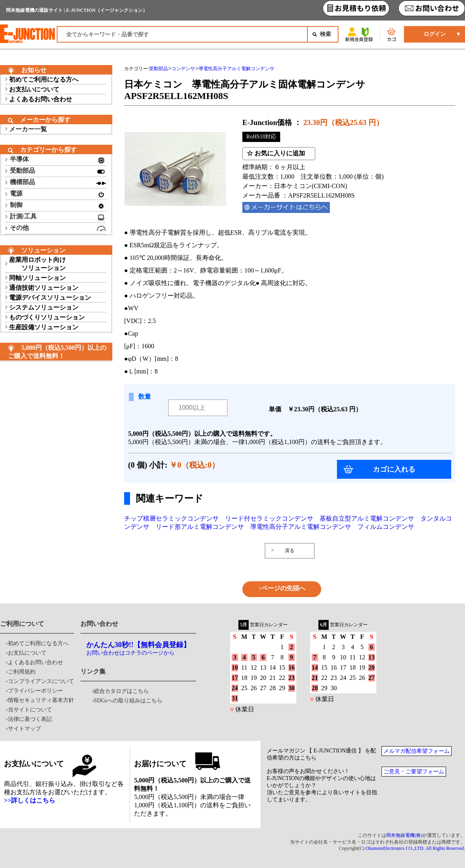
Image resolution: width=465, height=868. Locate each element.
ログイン (435, 34)
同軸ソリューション (37, 278)
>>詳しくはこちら (30, 800)
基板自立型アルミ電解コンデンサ (367, 518)
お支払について (27, 653)
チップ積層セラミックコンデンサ (171, 518)
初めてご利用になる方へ (44, 79)
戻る (290, 551)
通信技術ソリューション (44, 288)
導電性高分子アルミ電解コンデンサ (301, 527)
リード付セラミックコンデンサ (269, 518)
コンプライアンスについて (41, 681)
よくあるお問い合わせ (41, 99)
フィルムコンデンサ (386, 527)
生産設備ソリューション (44, 327)
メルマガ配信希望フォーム (417, 751)
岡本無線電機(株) (404, 835)
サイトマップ (24, 729)
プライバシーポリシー (35, 691)
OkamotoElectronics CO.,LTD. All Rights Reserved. (415, 848)
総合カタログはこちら (121, 691)
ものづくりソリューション (47, 317)
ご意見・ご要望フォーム (414, 772)
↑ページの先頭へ (282, 588)
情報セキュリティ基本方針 (41, 700)
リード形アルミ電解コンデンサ (200, 527)
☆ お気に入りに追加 (276, 153)
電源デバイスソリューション (50, 298)
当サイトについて (30, 710)
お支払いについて (34, 89)
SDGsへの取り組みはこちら (128, 701)
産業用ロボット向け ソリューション (37, 264)
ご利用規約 (22, 672)
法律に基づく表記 (30, 719)
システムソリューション (44, 307)
